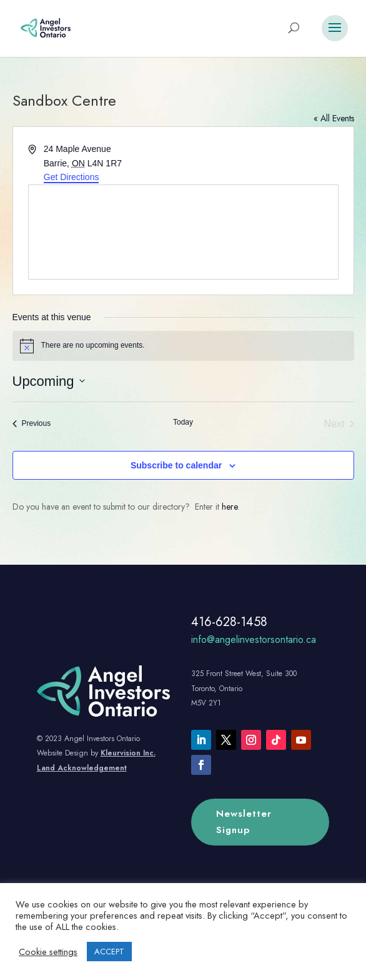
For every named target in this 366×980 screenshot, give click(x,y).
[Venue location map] (183, 232)
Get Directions (72, 177)
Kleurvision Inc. (128, 753)
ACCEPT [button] (109, 952)
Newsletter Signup (244, 822)
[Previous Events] (32, 424)
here (230, 507)
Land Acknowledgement (82, 768)
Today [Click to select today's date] (183, 422)
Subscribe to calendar (176, 465)
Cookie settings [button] (48, 952)
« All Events (334, 118)
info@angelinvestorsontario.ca (254, 639)
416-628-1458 (229, 622)
